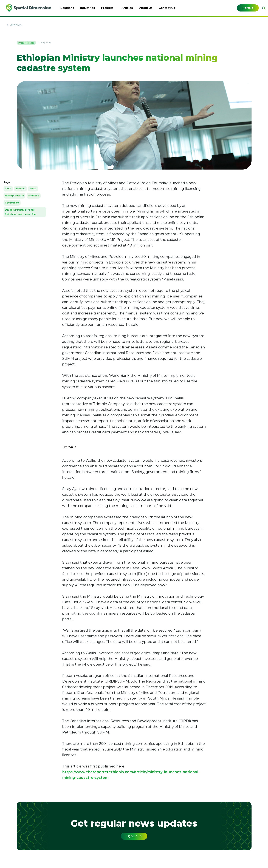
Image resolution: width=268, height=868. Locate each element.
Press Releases (26, 43)
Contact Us (167, 8)
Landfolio (34, 196)
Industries (88, 8)
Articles (127, 8)
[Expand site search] (263, 8)
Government (12, 203)
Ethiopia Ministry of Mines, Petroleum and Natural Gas (21, 212)
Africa (33, 189)
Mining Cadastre (14, 196)
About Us (146, 8)
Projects (107, 8)
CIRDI (8, 189)
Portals (248, 8)
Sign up (134, 836)
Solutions (67, 8)
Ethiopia (20, 189)
